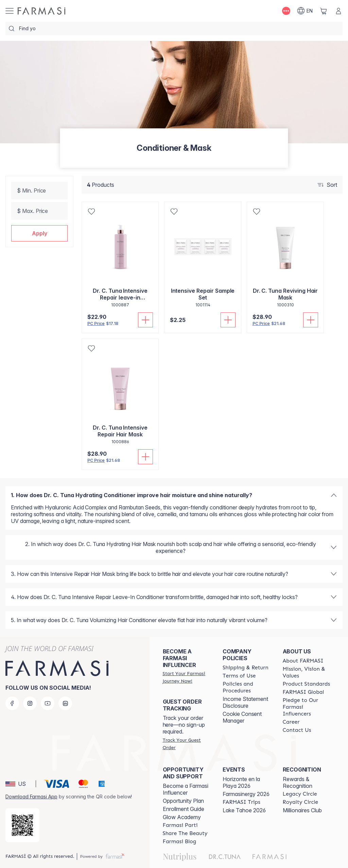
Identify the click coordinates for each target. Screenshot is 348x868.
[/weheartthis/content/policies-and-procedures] (246, 687)
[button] (39, 233)
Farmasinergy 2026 (246, 794)
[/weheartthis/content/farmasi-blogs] (180, 842)
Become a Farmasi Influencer (186, 789)
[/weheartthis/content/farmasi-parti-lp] (180, 825)
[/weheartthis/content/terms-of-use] (239, 676)
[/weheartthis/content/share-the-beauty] (185, 833)
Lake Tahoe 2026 (244, 810)
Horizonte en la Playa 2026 (241, 782)
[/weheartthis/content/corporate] (303, 692)
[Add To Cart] (145, 320)
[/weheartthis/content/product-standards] (307, 684)
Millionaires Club (302, 810)
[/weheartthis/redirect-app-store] (22, 825)
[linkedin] (65, 703)
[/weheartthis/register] (187, 677)
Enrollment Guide (184, 809)
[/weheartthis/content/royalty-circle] (301, 802)
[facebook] (12, 703)
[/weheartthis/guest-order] (187, 744)
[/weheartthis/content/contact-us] (297, 730)
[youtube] (48, 703)
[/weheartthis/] (41, 11)
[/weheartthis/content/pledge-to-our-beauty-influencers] (307, 707)
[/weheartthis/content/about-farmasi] (303, 661)
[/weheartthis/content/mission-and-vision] (307, 672)
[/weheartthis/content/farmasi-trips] (241, 802)
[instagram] (30, 703)
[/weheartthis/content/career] (291, 722)
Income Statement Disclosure (245, 702)
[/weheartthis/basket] (324, 11)
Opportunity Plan (183, 801)
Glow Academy (182, 817)
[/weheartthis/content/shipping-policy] (246, 668)
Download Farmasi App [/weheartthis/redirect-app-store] (31, 797)
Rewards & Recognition (298, 782)
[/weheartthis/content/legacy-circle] (300, 794)
